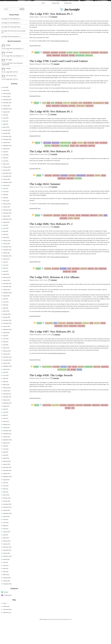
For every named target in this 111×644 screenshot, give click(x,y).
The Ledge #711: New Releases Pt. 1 (11, 46)
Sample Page (55, 26)
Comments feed (7, 632)
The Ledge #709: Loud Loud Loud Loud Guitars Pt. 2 (13, 55)
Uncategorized (8, 618)
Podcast (6, 615)
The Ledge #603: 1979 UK (11, 95)
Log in (5, 626)
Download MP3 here (35, 68)
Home (43, 26)
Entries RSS (50, 642)
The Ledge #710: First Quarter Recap (11, 50)
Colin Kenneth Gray (11, 99)
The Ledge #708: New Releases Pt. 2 (11, 59)
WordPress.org (7, 635)
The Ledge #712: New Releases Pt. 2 (11, 42)
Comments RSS (59, 642)
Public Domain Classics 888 (71, 221)
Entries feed (6, 629)
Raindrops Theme (67, 642)
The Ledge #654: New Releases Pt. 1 (14, 72)
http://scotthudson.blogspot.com (60, 64)
